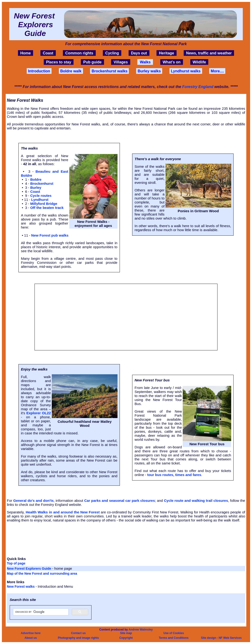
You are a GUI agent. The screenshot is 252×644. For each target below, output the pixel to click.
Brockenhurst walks (109, 71)
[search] (40, 612)
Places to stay (59, 62)
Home (26, 53)
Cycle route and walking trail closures (196, 501)
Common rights (79, 53)
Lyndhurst (40, 200)
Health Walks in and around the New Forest (63, 512)
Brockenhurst (42, 183)
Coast (48, 53)
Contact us (78, 633)
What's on (172, 62)
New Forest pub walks (50, 235)
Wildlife (199, 62)
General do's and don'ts (33, 501)
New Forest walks (21, 587)
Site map (126, 633)
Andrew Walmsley (141, 630)
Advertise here (31, 633)
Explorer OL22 (39, 413)
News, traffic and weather (209, 53)
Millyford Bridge (44, 204)
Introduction (39, 71)
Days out (139, 53)
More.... (217, 71)
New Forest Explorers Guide (29, 569)
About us (31, 638)
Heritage (166, 53)
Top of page (16, 563)
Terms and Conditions (174, 638)
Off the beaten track (47, 208)
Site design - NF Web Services (221, 638)
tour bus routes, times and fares (174, 475)
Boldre (36, 179)
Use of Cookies (174, 633)
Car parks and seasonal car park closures (119, 501)
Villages (121, 62)
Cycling (112, 53)
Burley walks (149, 71)
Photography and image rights (78, 638)
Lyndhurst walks (186, 71)
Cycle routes (41, 196)
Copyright (126, 638)
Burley (36, 187)
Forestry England (198, 87)
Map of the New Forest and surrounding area (42, 573)
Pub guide (92, 62)
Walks (145, 62)
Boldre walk (71, 71)
